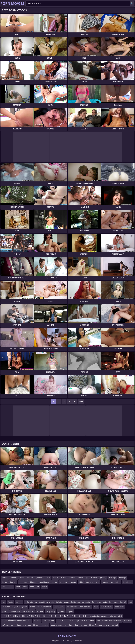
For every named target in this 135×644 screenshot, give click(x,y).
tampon (19, 602)
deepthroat (127, 582)
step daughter (28, 611)
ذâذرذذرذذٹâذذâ (116, 616)
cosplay (70, 611)
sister (63, 578)
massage (112, 578)
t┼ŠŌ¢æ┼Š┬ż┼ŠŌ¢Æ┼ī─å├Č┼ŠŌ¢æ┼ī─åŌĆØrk (76, 621)
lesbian (56, 578)
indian (5, 582)
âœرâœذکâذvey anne (99, 616)
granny (103, 578)
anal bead (90, 582)
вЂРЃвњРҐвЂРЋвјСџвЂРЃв (41, 607)
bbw (11, 587)
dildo (81, 582)
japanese (40, 578)
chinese (14, 578)
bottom (13, 582)
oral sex (30, 578)
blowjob (33, 582)
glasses (61, 611)
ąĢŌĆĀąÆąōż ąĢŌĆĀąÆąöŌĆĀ (15, 607)
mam (96, 607)
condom (63, 582)
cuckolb (5, 578)
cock (32, 587)
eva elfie (40, 611)
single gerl (16, 611)
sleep (81, 578)
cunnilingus (44, 582)
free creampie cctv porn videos (109, 621)
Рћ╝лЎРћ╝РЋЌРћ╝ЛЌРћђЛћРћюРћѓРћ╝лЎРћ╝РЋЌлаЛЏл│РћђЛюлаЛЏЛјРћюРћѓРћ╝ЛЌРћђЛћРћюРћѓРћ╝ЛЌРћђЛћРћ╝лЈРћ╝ (75, 602)
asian (5, 587)
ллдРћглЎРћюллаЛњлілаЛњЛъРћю (17, 621)
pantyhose (23, 582)
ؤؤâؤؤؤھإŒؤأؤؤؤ (8, 625)
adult (18, 587)
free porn (44, 625)
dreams (37, 621)
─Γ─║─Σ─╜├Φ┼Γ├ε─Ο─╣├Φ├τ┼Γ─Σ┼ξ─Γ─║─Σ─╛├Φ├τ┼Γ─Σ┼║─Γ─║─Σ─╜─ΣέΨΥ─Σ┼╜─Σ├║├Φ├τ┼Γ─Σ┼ (45, 616)
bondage (122, 578)
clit (38, 587)
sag (4, 602)
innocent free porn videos (27, 625)
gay (87, 578)
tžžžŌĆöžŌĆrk (48, 621)
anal (48, 578)
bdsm (25, 587)
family (10, 602)
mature (54, 582)
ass (98, 582)
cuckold (94, 578)
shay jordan (73, 625)
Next (81, 402)
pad (130, 602)
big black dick (72, 607)
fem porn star (86, 607)
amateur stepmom (58, 625)
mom (22, 578)
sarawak (115, 625)
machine (128, 621)
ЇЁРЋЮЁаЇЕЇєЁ (107, 607)
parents (5, 611)
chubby (105, 582)
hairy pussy (51, 611)
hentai (44, 587)
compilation (115, 582)
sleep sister (119, 607)
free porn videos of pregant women (95, 625)
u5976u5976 (59, 607)
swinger (73, 582)
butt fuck (72, 578)
